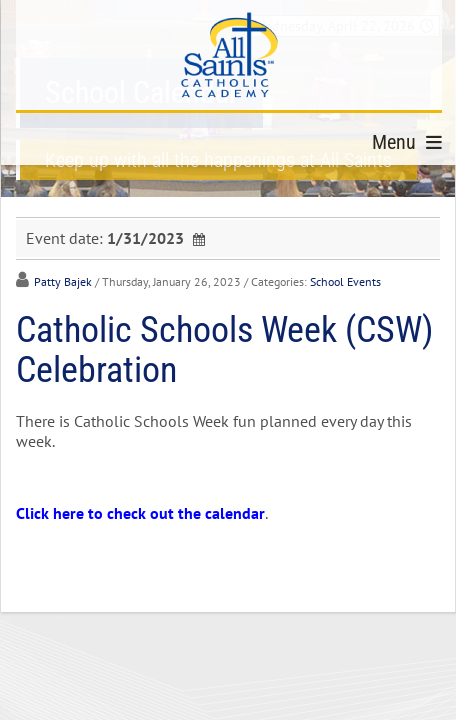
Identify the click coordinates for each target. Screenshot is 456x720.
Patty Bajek (63, 281)
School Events (345, 281)
